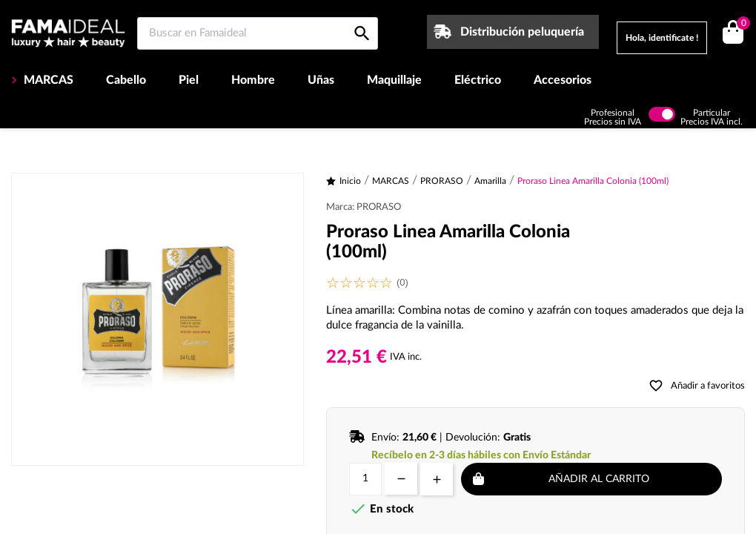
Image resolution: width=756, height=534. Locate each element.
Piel (189, 80)
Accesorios (563, 80)
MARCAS (47, 80)
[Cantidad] (365, 479)
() (741, 25)
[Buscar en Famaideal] (258, 33)
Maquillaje (394, 80)
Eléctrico (478, 80)
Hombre (253, 80)
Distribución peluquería (522, 32)
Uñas (321, 80)
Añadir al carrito (599, 479)
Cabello (126, 80)
